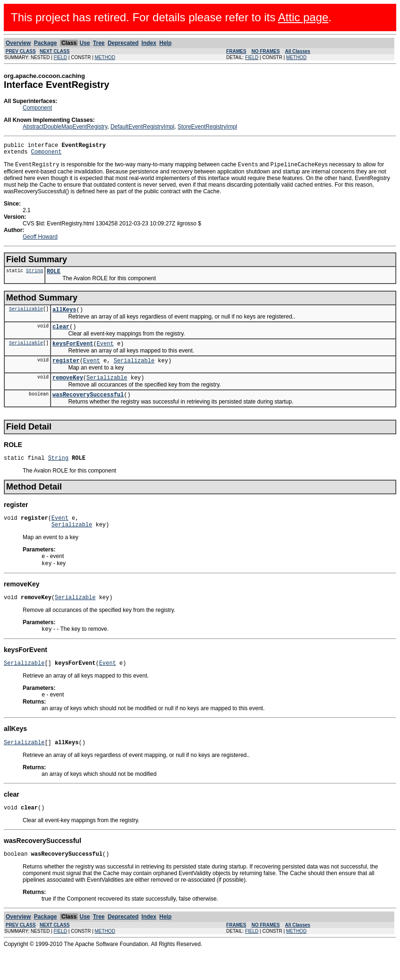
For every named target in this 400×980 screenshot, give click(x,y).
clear (61, 334)
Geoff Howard (40, 241)
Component (37, 108)
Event (105, 353)
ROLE (54, 276)
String (34, 275)
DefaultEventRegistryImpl (142, 127)
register (66, 371)
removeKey (68, 390)
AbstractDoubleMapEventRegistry (65, 127)
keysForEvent (73, 353)
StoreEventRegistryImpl (207, 127)
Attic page (303, 17)
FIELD (60, 57)
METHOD (105, 57)
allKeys (64, 316)
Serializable (26, 315)
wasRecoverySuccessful (88, 408)
